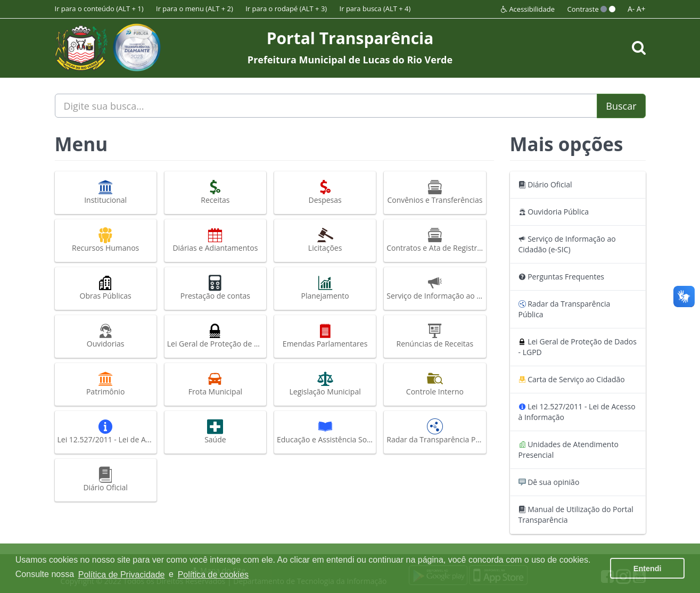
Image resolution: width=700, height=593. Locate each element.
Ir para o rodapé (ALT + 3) (286, 9)
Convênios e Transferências (435, 192)
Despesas (325, 192)
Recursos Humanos (106, 240)
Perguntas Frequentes (561, 277)
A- (631, 9)
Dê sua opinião (549, 482)
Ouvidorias (106, 336)
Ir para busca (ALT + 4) (375, 9)
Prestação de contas (215, 288)
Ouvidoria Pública (554, 212)
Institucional (106, 192)
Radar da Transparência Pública (436, 432)
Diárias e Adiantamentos (215, 240)
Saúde (215, 432)
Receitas (215, 192)
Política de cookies (213, 575)
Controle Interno (435, 384)
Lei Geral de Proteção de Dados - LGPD (217, 336)
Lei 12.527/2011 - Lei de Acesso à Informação (107, 432)
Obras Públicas (106, 288)
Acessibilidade (528, 9)
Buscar (621, 106)
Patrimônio (106, 384)
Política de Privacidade (122, 575)
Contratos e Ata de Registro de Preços (436, 240)
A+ (641, 9)
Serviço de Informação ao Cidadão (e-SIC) (436, 288)
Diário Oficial (106, 480)
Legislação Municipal (325, 384)
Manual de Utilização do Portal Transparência (576, 514)
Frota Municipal (215, 384)
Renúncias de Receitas (435, 336)
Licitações (325, 240)
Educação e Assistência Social (326, 432)
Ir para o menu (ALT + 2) (195, 9)
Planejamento (325, 288)
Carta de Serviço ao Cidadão (572, 379)
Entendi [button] (648, 569)
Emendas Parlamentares (325, 336)
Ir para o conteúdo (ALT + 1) (99, 9)
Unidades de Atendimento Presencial (569, 450)
